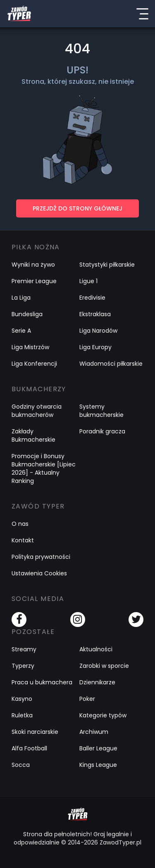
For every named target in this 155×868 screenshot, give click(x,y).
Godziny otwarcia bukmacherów (37, 411)
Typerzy (23, 666)
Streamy (24, 649)
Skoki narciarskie (35, 732)
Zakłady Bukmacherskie (33, 435)
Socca (21, 765)
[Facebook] (19, 620)
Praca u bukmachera (42, 682)
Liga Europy (95, 347)
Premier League (34, 281)
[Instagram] (78, 620)
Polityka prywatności (41, 557)
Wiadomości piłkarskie (111, 364)
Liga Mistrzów (30, 347)
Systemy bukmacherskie (101, 411)
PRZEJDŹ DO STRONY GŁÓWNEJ (77, 208)
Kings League (98, 765)
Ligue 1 (88, 281)
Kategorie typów (103, 715)
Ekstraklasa (95, 314)
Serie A (21, 331)
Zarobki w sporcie (104, 666)
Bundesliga (27, 314)
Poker (87, 699)
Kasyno (22, 699)
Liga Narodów (98, 331)
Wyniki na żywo (33, 265)
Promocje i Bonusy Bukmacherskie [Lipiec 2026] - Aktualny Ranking (44, 468)
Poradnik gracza (102, 431)
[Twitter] (136, 620)
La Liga (21, 298)
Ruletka (22, 715)
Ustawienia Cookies (39, 573)
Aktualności (96, 649)
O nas (20, 524)
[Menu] (142, 14)
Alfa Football (29, 748)
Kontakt (23, 540)
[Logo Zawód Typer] (19, 14)
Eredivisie (92, 298)
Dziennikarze (97, 682)
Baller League (98, 748)
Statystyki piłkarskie (107, 265)
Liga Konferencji (34, 364)
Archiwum (94, 732)
